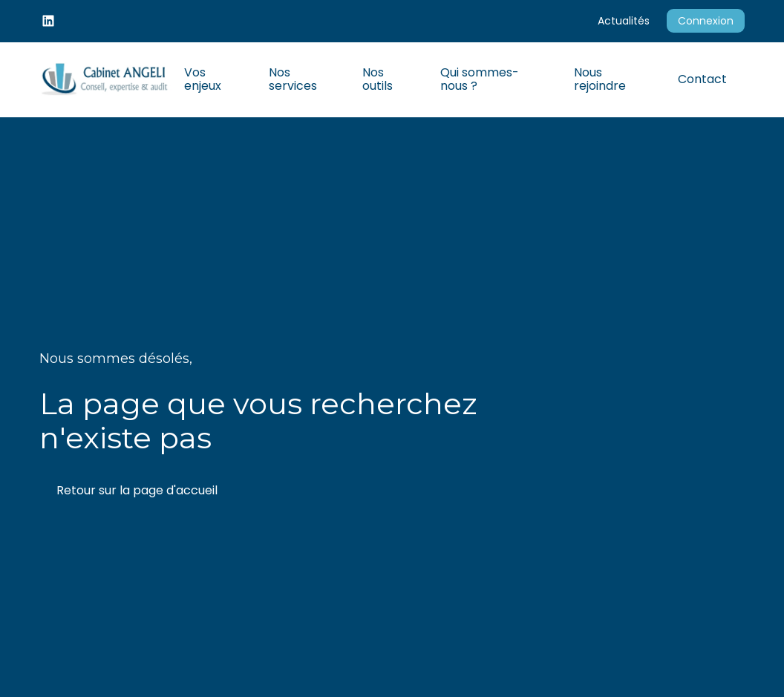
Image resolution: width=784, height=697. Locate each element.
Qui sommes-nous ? (480, 79)
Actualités (624, 21)
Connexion (706, 21)
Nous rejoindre (600, 79)
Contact (702, 79)
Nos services (293, 79)
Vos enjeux (203, 79)
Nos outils (378, 79)
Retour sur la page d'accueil (137, 490)
